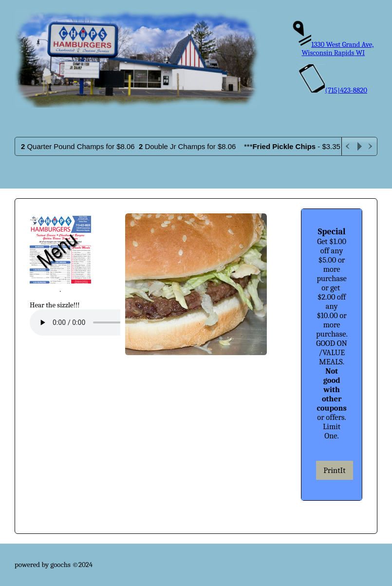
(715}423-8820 (333, 90)
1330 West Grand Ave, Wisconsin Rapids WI (333, 49)
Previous (348, 146)
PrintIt (334, 470)
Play (359, 146)
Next (371, 146)
